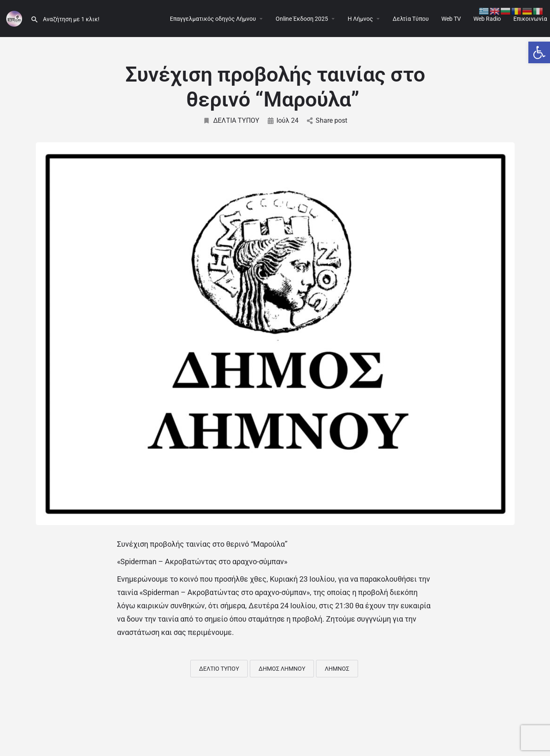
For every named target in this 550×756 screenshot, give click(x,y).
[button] (539, 52)
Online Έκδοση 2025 (302, 19)
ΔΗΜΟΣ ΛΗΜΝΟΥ (282, 669)
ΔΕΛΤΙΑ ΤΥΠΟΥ (231, 120)
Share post (327, 120)
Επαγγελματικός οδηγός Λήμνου (213, 19)
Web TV (451, 19)
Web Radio (487, 19)
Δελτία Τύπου (411, 19)
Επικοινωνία (530, 19)
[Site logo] (15, 18)
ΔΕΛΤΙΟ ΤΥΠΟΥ (219, 669)
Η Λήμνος (360, 19)
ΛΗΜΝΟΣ (337, 669)
